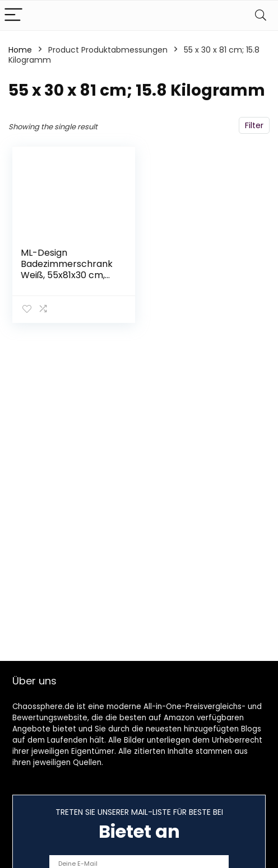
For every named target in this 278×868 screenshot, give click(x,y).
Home (20, 50)
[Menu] (13, 15)
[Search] (261, 15)
